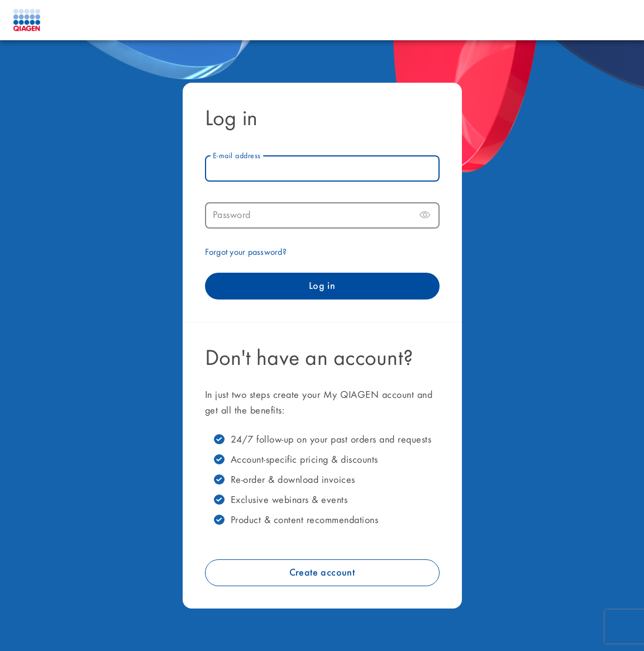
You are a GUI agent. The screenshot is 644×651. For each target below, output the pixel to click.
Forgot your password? (246, 253)
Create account (322, 573)
